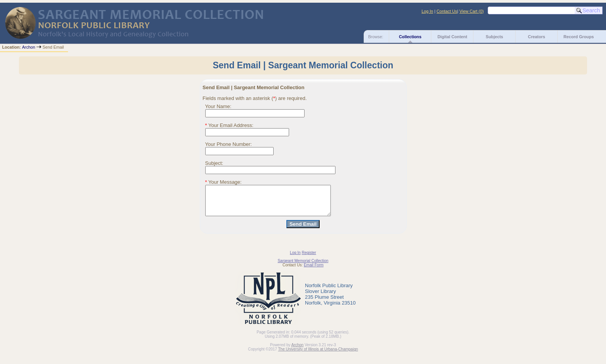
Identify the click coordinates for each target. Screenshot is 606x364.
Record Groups (579, 37)
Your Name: (218, 106)
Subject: (214, 163)
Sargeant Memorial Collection (303, 267)
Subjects (495, 37)
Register (309, 258)
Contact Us (447, 11)
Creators (536, 37)
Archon (29, 47)
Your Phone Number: (229, 144)
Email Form (314, 271)
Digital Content (452, 37)
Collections (410, 37)
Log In (427, 11)
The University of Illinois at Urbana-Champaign (318, 355)
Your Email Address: (229, 125)
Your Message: (224, 182)
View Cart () (472, 11)
